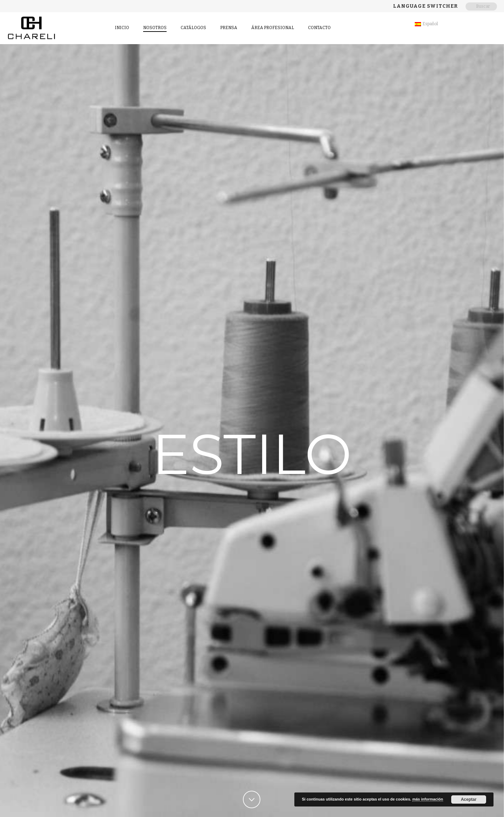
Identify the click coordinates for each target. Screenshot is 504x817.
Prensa (229, 28)
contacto (319, 28)
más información (428, 799)
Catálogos (193, 28)
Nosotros (155, 28)
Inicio (122, 28)
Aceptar (469, 799)
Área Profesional (273, 28)
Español (426, 24)
